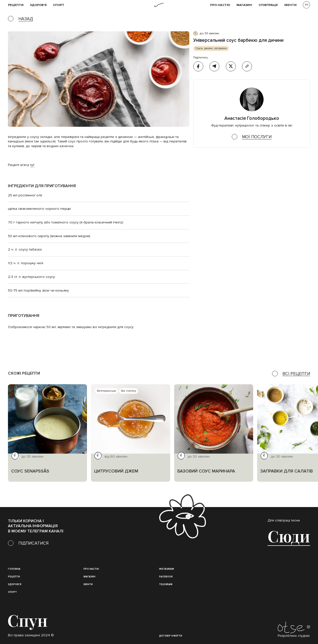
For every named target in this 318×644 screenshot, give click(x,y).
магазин (89, 577)
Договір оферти (171, 636)
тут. (32, 165)
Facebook (166, 577)
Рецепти (14, 577)
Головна (14, 569)
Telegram (166, 584)
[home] (159, 5)
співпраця (268, 5)
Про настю (91, 569)
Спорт (59, 5)
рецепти (16, 5)
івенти (290, 5)
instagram (166, 569)
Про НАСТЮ (220, 5)
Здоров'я (38, 5)
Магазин (244, 5)
